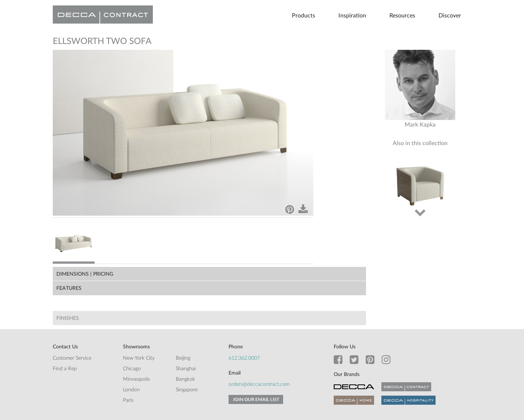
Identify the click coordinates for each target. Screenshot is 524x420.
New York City (139, 358)
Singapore (187, 390)
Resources (402, 16)
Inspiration (352, 16)
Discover (450, 16)
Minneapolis (136, 379)
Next (420, 212)
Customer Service (72, 358)
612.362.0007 (244, 358)
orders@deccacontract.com (259, 384)
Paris (128, 400)
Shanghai (186, 369)
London (131, 390)
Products (303, 16)
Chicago (132, 369)
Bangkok (185, 379)
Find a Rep (65, 369)
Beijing (183, 358)
